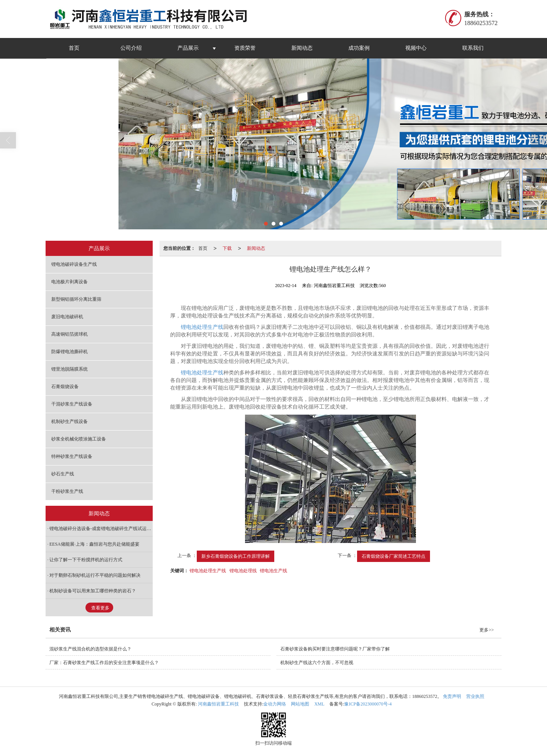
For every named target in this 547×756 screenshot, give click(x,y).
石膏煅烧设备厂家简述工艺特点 (394, 556)
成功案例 (359, 48)
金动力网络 (275, 704)
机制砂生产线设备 (70, 421)
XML (319, 704)
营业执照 (475, 696)
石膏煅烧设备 (65, 387)
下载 (227, 248)
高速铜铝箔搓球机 (70, 334)
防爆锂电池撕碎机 (70, 352)
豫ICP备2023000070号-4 (368, 704)
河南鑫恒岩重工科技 (218, 704)
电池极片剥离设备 (70, 282)
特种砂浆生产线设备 (72, 456)
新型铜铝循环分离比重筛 (76, 299)
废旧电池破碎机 (67, 317)
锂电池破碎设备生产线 (74, 264)
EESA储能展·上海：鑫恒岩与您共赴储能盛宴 (94, 544)
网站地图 (300, 704)
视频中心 (416, 48)
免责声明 (452, 696)
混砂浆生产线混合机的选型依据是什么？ (90, 649)
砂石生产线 (63, 474)
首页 (74, 48)
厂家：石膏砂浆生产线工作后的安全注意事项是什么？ (104, 663)
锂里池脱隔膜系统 (70, 369)
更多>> (487, 630)
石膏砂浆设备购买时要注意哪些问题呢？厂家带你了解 (335, 649)
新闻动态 (302, 48)
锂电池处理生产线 (202, 327)
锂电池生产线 (273, 571)
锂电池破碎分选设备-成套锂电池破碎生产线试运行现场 (101, 529)
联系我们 (473, 48)
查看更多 (100, 608)
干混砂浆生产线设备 (72, 404)
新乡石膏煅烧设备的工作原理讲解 (236, 556)
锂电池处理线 (243, 571)
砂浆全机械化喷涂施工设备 (79, 439)
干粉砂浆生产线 (67, 491)
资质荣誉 (245, 48)
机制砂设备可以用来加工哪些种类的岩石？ (93, 591)
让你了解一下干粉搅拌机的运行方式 (86, 560)
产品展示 (188, 48)
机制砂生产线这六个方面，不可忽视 (317, 663)
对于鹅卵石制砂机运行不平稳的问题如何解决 (95, 575)
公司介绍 (131, 48)
